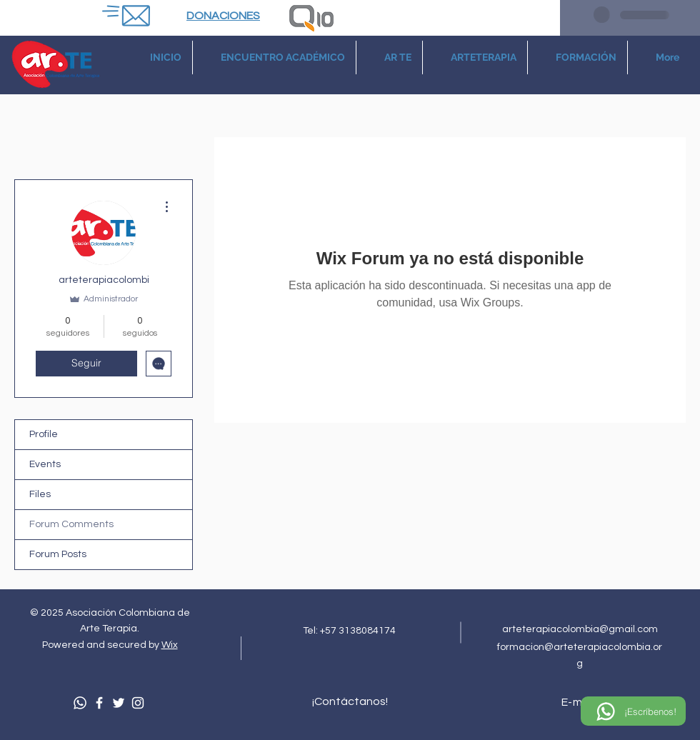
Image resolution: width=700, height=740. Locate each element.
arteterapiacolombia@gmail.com (580, 629)
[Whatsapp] (80, 703)
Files (40, 494)
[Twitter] (119, 703)
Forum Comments (71, 524)
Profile (44, 434)
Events (45, 464)
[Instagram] (138, 703)
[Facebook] (99, 703)
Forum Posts (58, 554)
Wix (170, 645)
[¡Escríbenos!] (633, 711)
